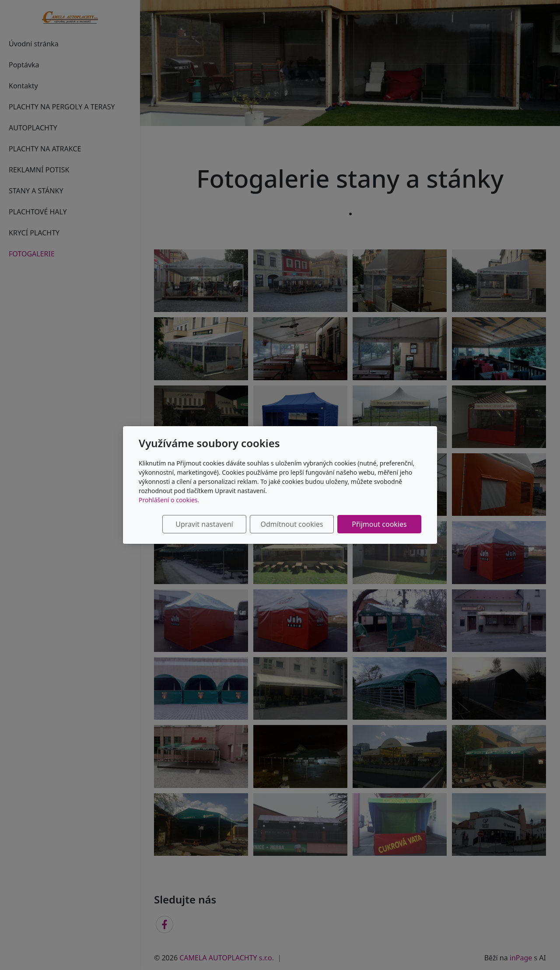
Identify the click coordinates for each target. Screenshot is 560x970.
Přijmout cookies (379, 524)
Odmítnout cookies (292, 524)
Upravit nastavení (204, 524)
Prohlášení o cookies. (169, 500)
